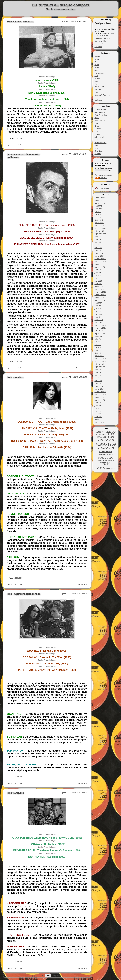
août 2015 (98, 403)
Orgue (97, 81)
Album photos (100, 44)
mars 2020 (99, 250)
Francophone (99, 73)
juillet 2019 (99, 273)
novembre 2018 (100, 295)
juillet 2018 (99, 306)
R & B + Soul (99, 87)
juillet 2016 (99, 372)
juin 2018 (98, 309)
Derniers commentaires (103, 175)
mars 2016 (99, 383)
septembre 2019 (101, 267)
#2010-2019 (104, 466)
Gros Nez (98, 151)
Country (97, 62)
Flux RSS (101, 178)
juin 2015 (98, 408)
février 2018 (99, 320)
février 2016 (99, 386)
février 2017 (99, 353)
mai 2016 (98, 378)
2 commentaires (82, 368)
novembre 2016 (100, 361)
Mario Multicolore (101, 115)
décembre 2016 (100, 359)
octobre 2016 (99, 364)
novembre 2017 (100, 328)
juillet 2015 (99, 406)
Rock (96, 92)
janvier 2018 (99, 323)
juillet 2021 (99, 209)
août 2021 (98, 206)
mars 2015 (99, 417)
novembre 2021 (100, 198)
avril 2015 (98, 414)
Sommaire (98, 47)
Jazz (96, 70)
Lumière (98, 123)
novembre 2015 (100, 395)
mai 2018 (98, 311)
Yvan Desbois (100, 132)
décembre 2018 (100, 292)
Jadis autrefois (100, 112)
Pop (96, 84)
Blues (97, 59)
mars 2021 (99, 217)
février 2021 (99, 220)
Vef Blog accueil (102, 188)
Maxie (97, 118)
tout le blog (98, 100)
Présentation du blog (102, 38)
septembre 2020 (101, 234)
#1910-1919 (111, 432)
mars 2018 (99, 317)
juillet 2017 (99, 339)
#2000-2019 (110, 460)
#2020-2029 (110, 469)
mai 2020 (98, 245)
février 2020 (99, 253)
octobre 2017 (99, 331)
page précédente (37, 975)
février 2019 (99, 286)
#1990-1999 (104, 454)
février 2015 (99, 419)
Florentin (98, 134)
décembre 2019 (100, 259)
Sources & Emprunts (102, 95)
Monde (97, 79)
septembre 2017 (101, 334)
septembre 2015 (101, 400)
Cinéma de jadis (101, 109)
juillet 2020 (99, 239)
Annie (97, 140)
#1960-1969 (106, 444)
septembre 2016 (101, 367)
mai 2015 (98, 411)
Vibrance (98, 154)
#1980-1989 (106, 451)
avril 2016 (98, 381)
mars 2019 (99, 284)
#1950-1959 (106, 440)
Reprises (98, 90)
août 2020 (98, 237)
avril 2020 (98, 248)
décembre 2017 (100, 325)
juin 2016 (98, 375)
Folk (96, 76)
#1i (113, 455)
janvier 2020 (99, 256)
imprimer (10, 145)
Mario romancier (101, 143)
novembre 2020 (100, 228)
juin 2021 (98, 212)
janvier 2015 (99, 422)
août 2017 (98, 336)
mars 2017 (99, 350)
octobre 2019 (99, 264)
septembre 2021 (101, 203)
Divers (97, 65)
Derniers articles (101, 41)
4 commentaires (82, 145)
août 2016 (98, 370)
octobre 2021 (99, 201)
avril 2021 (98, 214)
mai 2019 (98, 278)
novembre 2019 (100, 262)
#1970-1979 (106, 448)
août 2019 (98, 270)
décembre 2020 (100, 226)
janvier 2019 (99, 289)
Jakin (97, 145)
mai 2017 (98, 345)
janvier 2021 (99, 223)
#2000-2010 (101, 460)
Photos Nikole (100, 121)
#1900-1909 (101, 432)
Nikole (97, 126)
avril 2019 (98, 281)
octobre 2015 (99, 397)
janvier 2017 (99, 356)
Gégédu (98, 148)
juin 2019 (98, 275)
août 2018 (98, 303)
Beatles (97, 56)
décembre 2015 (100, 392)
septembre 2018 (101, 300)
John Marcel (99, 137)
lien (15, 145)
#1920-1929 (102, 434)
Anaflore (98, 129)
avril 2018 (98, 314)
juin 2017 (98, 342)
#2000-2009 (106, 458)
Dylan (97, 67)
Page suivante (58, 975)
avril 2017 (98, 347)
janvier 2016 (99, 389)
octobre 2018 (99, 298)
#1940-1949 (109, 437)
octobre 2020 (99, 231)
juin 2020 (98, 242)
